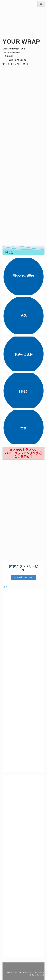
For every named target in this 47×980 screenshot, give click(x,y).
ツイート (7, 587)
